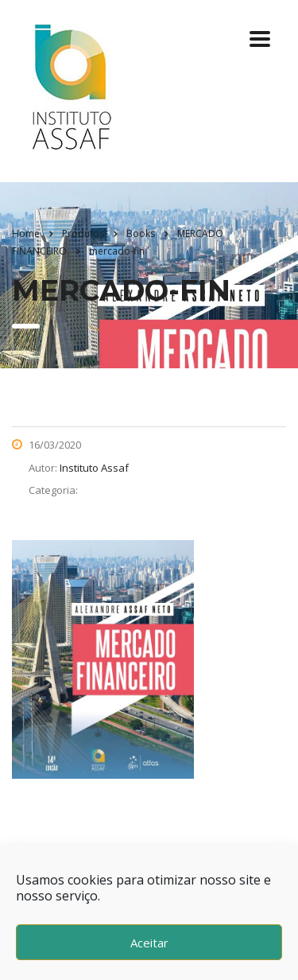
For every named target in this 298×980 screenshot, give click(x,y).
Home (26, 233)
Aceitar (149, 943)
